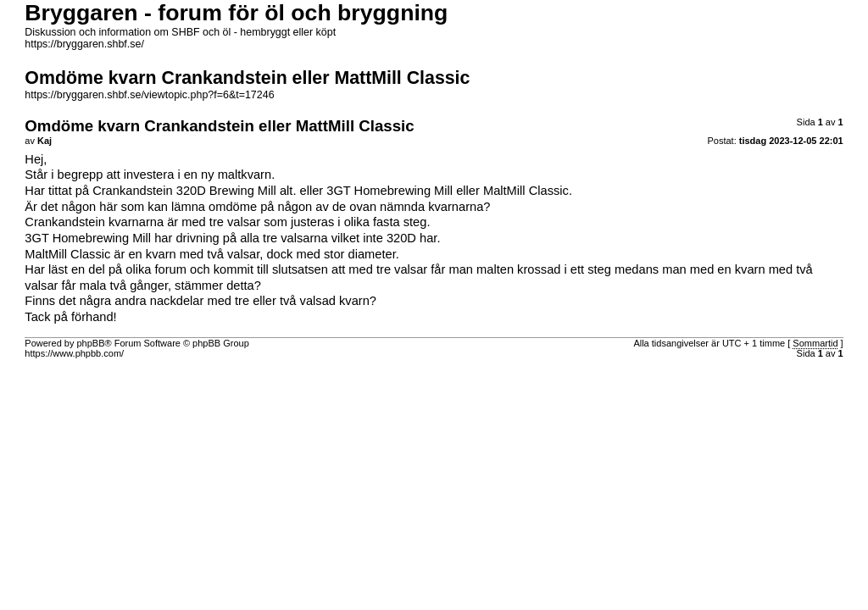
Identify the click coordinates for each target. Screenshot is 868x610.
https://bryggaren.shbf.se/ (84, 44)
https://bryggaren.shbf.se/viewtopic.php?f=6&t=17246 (149, 95)
